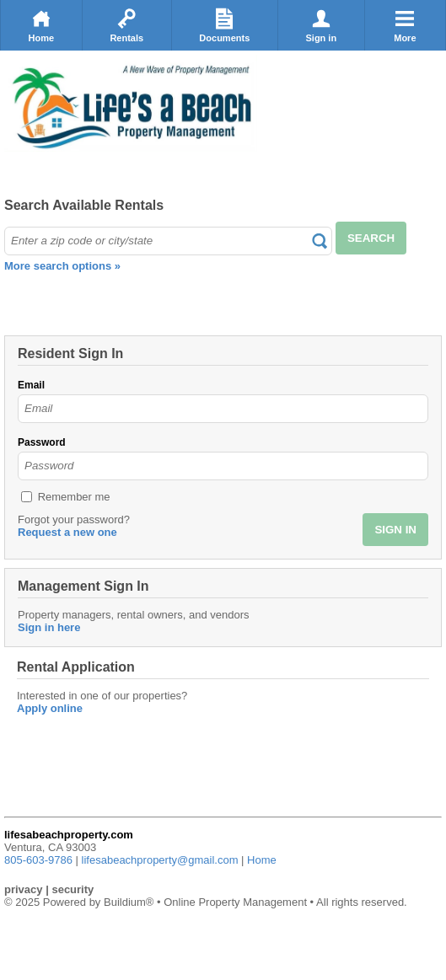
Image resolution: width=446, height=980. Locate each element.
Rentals (126, 25)
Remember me (74, 497)
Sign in (321, 25)
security (73, 889)
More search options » (62, 266)
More (405, 25)
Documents (224, 25)
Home (42, 25)
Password (42, 442)
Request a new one (67, 532)
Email (31, 385)
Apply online (50, 708)
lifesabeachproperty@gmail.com (160, 860)
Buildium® (129, 902)
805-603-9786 (38, 860)
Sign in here (49, 627)
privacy (24, 889)
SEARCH (371, 238)
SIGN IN (395, 530)
